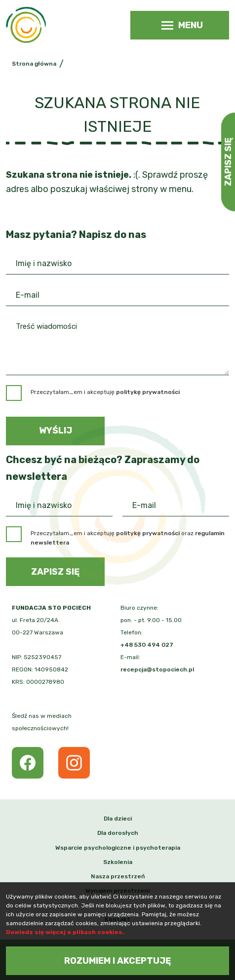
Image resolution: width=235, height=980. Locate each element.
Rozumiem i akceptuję (118, 961)
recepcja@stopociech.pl (157, 669)
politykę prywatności (148, 533)
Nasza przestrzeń (118, 876)
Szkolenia (118, 862)
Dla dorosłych (118, 833)
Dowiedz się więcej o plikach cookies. (65, 932)
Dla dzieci (118, 819)
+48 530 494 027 (147, 645)
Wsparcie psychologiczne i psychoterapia (118, 848)
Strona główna (34, 64)
